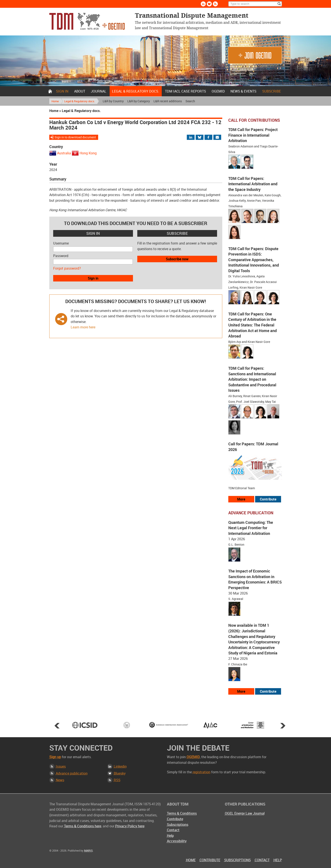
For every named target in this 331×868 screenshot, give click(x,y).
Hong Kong (88, 153)
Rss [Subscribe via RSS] (215, 4)
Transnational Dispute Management (87, 21)
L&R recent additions (168, 101)
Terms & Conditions (182, 813)
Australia (64, 153)
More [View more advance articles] (241, 691)
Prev (57, 726)
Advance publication (72, 773)
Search (190, 101)
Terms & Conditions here (83, 826)
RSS (117, 780)
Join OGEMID (255, 55)
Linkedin (120, 766)
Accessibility (177, 841)
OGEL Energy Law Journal (245, 813)
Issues (61, 766)
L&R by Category (139, 101)
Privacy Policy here (130, 826)
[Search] (255, 4)
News (60, 780)
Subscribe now (177, 259)
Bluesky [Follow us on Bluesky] (209, 4)
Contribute (175, 819)
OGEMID (218, 91)
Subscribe (272, 91)
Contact (173, 830)
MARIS (88, 850)
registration (201, 772)
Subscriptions (178, 825)
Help (170, 836)
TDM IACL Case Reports (185, 91)
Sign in (62, 91)
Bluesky (120, 773)
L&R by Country (113, 101)
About (80, 91)
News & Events (243, 91)
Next (283, 726)
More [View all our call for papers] (241, 499)
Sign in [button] (93, 278)
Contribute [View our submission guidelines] (268, 499)
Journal (99, 91)
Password (61, 256)
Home (50, 91)
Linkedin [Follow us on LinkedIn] (203, 4)
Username (61, 243)
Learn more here (83, 327)
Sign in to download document (75, 137)
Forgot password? (67, 268)
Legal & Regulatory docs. (136, 91)
